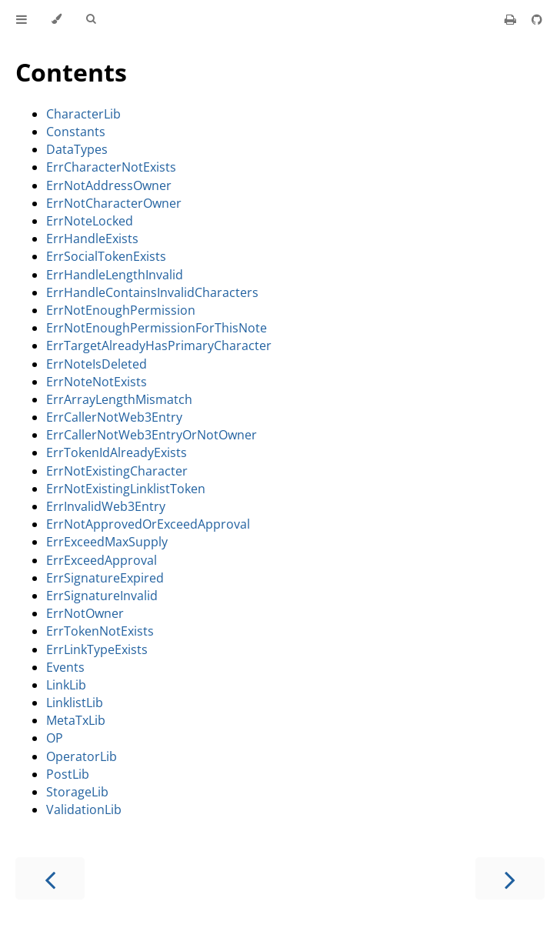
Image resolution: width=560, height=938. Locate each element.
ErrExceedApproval (102, 560)
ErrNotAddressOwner (109, 185)
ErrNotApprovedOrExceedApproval (148, 524)
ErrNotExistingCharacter (117, 471)
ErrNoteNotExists (97, 382)
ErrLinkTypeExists (97, 649)
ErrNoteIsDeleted (97, 364)
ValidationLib (84, 809)
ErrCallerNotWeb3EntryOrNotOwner (152, 435)
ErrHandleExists (92, 239)
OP (55, 738)
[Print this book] (512, 19)
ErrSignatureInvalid (102, 596)
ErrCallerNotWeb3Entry (114, 417)
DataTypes (77, 149)
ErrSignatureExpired (105, 578)
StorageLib (77, 792)
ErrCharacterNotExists (111, 167)
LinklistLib (75, 703)
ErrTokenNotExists (100, 631)
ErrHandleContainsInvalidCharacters (152, 292)
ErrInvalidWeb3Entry (106, 506)
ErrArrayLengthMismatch (119, 399)
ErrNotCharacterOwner (114, 203)
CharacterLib (83, 114)
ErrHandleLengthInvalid (115, 275)
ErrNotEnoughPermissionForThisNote (157, 328)
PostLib (68, 774)
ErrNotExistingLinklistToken (126, 489)
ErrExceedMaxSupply (107, 542)
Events (65, 667)
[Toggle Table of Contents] (22, 19)
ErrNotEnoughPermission (121, 310)
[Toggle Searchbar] (91, 19)
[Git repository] (537, 19)
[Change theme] (57, 19)
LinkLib (66, 685)
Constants (76, 132)
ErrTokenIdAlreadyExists (117, 452)
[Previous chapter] (50, 878)
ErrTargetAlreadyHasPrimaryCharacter (159, 345)
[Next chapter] (510, 878)
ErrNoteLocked (90, 221)
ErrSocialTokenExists (106, 256)
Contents (71, 72)
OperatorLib (82, 756)
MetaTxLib (76, 720)
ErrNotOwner (85, 613)
